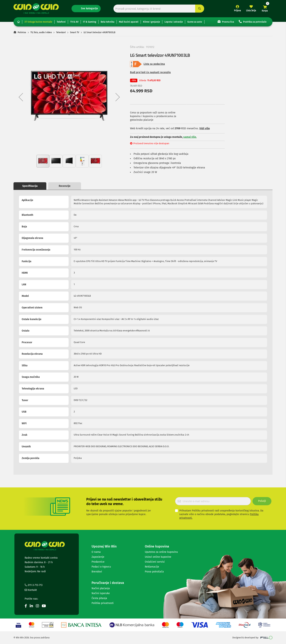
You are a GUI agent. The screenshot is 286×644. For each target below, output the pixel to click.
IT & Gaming (90, 22)
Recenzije (65, 186)
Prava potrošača (154, 572)
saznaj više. (190, 137)
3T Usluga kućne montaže (38, 22)
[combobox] (159, 9)
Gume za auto (195, 22)
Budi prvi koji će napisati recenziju (150, 72)
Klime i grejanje (151, 22)
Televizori (61, 32)
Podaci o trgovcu (101, 567)
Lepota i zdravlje (174, 22)
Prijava (237, 11)
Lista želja (251, 11)
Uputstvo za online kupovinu (161, 552)
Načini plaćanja (101, 588)
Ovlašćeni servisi (155, 562)
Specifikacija (30, 186)
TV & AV (74, 22)
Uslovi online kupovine (158, 557)
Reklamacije (152, 567)
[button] (21, 97)
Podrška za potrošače (253, 22)
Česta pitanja (99, 598)
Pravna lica (226, 22)
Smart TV (75, 32)
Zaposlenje (98, 557)
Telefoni (61, 22)
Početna (22, 32)
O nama (96, 552)
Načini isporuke (101, 593)
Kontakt (31, 590)
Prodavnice (98, 562)
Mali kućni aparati (129, 22)
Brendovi (97, 572)
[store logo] (36, 8)
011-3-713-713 (34, 585)
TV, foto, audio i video (41, 32)
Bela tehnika (108, 22)
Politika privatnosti (103, 603)
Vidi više (205, 128)
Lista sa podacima (154, 64)
